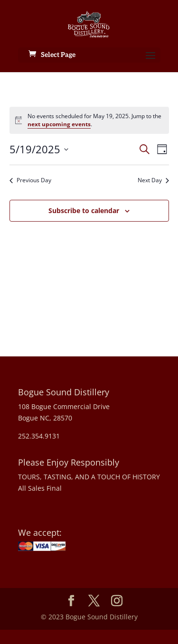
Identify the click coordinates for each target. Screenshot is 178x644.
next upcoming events (59, 124)
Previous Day (30, 180)
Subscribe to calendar (84, 210)
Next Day (153, 180)
